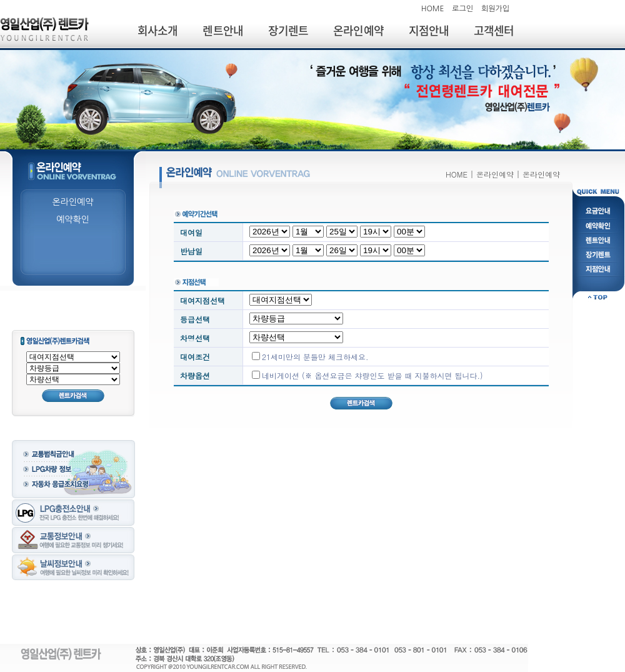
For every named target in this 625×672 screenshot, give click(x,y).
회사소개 (157, 30)
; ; (73, 379)
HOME (433, 9)
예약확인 (73, 219)
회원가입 (495, 9)
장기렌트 (288, 30)
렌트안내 (222, 30)
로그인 (462, 9)
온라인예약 (358, 30)
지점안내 (429, 30)
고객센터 (494, 30)
